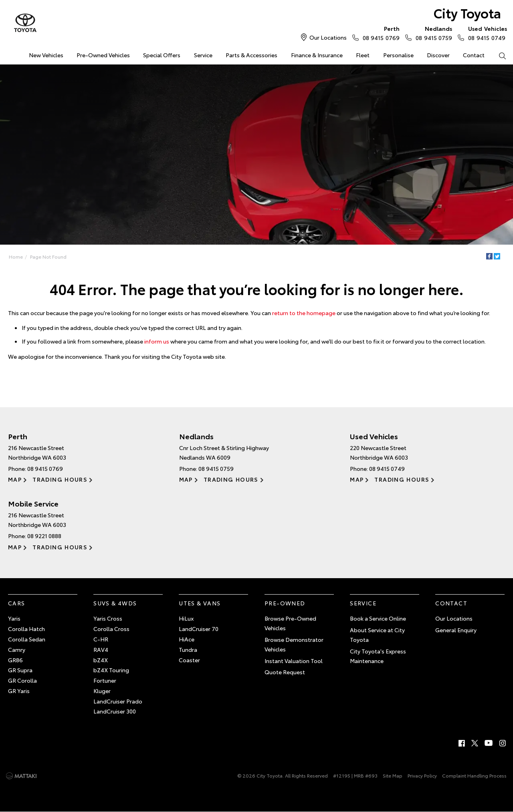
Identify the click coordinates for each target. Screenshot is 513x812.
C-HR (101, 639)
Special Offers (162, 55)
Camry (17, 649)
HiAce (187, 639)
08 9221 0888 (44, 536)
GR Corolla (22, 680)
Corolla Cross (111, 629)
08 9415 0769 (379, 33)
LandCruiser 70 (199, 629)
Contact (474, 55)
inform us (157, 341)
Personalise (398, 55)
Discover (438, 55)
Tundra (188, 649)
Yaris (14, 618)
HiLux (186, 618)
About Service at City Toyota (377, 635)
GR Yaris (19, 691)
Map (15, 479)
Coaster (189, 660)
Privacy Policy (422, 775)
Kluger (102, 691)
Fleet (363, 55)
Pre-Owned (285, 603)
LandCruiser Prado (118, 701)
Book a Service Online (378, 618)
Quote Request (285, 672)
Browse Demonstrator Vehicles (294, 644)
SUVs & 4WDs (115, 603)
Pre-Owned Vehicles (103, 55)
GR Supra (20, 670)
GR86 (15, 660)
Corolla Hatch (26, 629)
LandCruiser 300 (115, 711)
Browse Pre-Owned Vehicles (290, 623)
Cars (17, 603)
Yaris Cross (108, 618)
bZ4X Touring (111, 670)
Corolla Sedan (27, 639)
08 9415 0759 (432, 33)
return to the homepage (304, 313)
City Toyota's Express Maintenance (378, 656)
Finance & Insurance (317, 55)
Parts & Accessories (251, 55)
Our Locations (328, 37)
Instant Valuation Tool (294, 661)
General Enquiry (456, 630)
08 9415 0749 (486, 33)
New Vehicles (46, 55)
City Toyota (467, 13)
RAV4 (101, 649)
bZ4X (101, 660)
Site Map (393, 775)
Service (203, 55)
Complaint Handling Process (474, 775)
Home (16, 256)
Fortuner (105, 680)
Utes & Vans (200, 603)
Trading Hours (60, 479)
